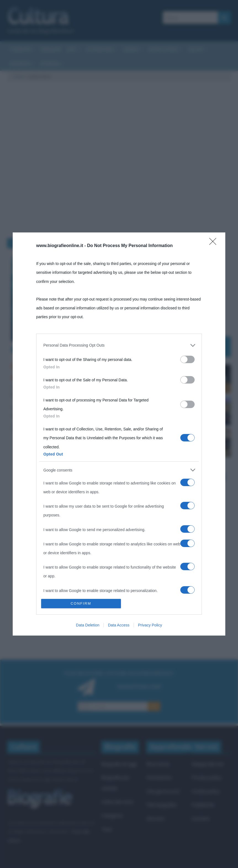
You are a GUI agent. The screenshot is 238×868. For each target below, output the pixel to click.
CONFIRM (81, 603)
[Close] (215, 243)
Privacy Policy (150, 625)
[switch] (187, 359)
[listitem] (119, 345)
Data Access (119, 625)
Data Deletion (88, 625)
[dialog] (119, 434)
